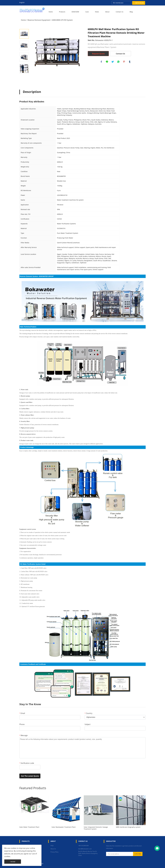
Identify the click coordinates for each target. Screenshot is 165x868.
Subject (88, 724)
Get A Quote (140, 3)
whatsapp (118, 62)
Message (23, 735)
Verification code (27, 763)
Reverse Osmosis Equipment (39, 20)
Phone (22, 724)
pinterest (124, 62)
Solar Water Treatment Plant (29, 827)
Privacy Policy (54, 852)
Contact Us (120, 12)
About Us (53, 849)
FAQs (52, 846)
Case (87, 12)
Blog (131, 12)
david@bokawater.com (85, 849)
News (97, 12)
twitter (113, 62)
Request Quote (98, 54)
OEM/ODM (75, 12)
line (107, 62)
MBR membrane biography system (128, 827)
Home (51, 12)
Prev (24, 26)
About (107, 12)
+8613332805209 (83, 846)
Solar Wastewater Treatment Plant (64, 827)
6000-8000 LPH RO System (62, 20)
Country (88, 713)
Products (62, 12)
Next (24, 76)
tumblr (130, 62)
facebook (101, 62)
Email (22, 713)
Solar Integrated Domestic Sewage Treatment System (96, 828)
